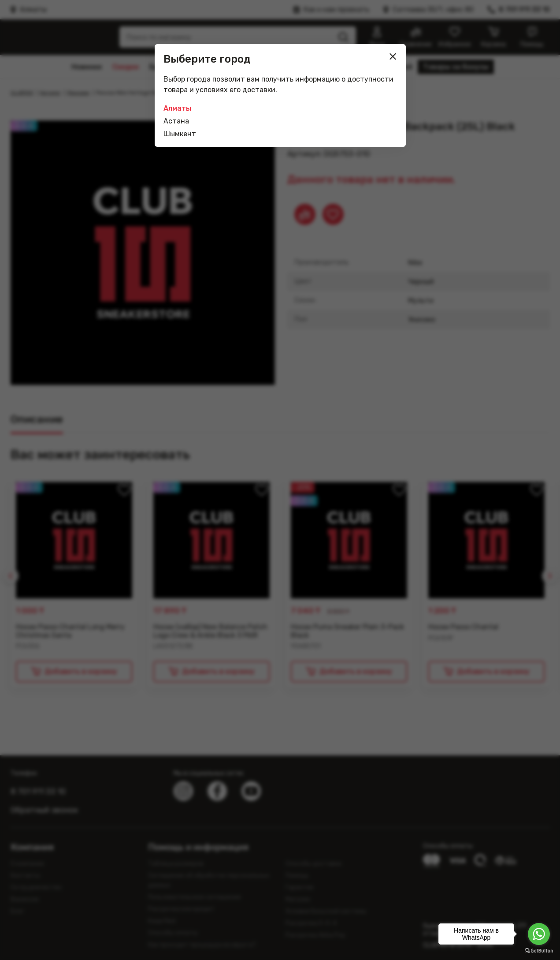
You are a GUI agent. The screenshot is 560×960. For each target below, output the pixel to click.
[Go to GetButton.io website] (539, 951)
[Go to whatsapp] (539, 934)
